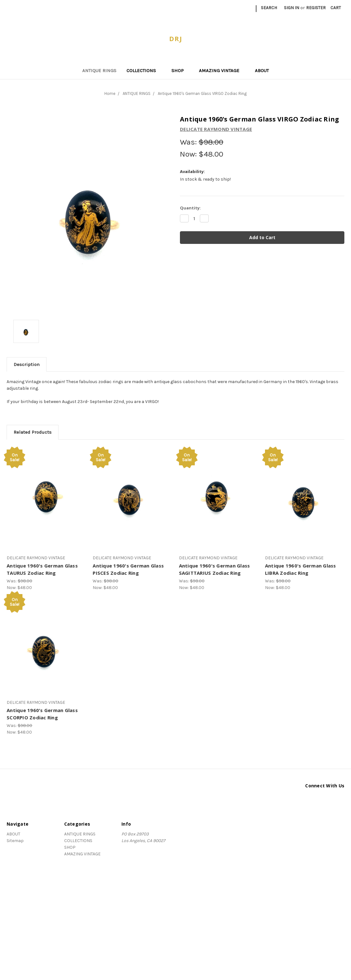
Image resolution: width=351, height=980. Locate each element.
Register (316, 8)
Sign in (292, 8)
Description (27, 364)
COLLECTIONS (144, 71)
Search (269, 8)
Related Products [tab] (33, 432)
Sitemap (15, 841)
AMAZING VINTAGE (222, 71)
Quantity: (190, 208)
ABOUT (262, 71)
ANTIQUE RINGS (99, 71)
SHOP (180, 71)
